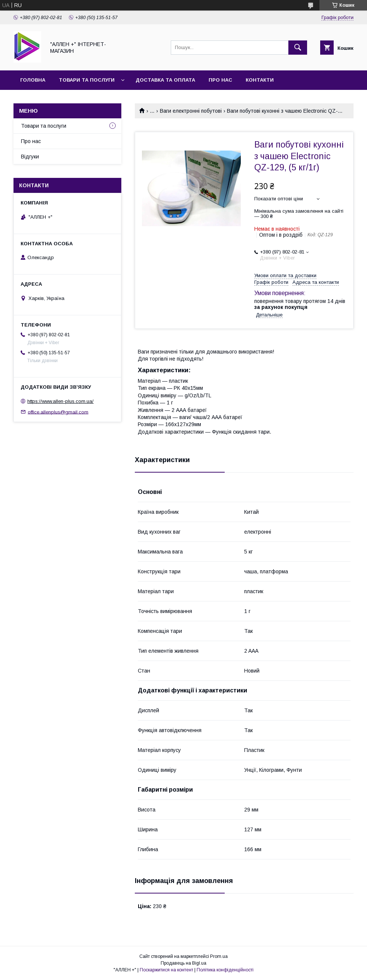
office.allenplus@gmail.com (58, 412)
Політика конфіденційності (225, 970)
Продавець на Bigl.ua (183, 963)
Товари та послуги (87, 80)
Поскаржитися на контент (166, 970)
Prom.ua (219, 956)
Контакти (260, 80)
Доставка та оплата (165, 80)
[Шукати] (298, 48)
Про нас (220, 80)
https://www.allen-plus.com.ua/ (60, 401)
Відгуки (30, 157)
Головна (33, 80)
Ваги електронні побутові (191, 111)
